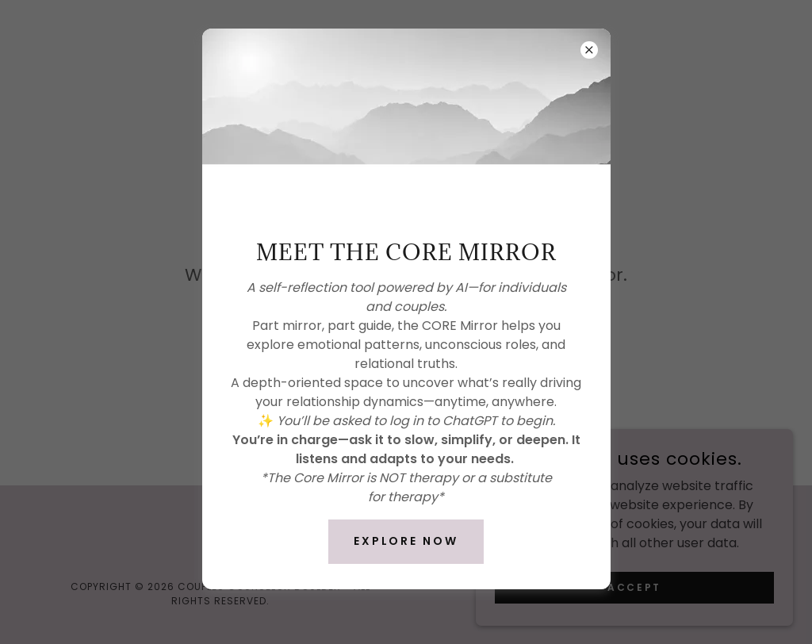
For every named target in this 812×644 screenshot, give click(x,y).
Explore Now (406, 541)
